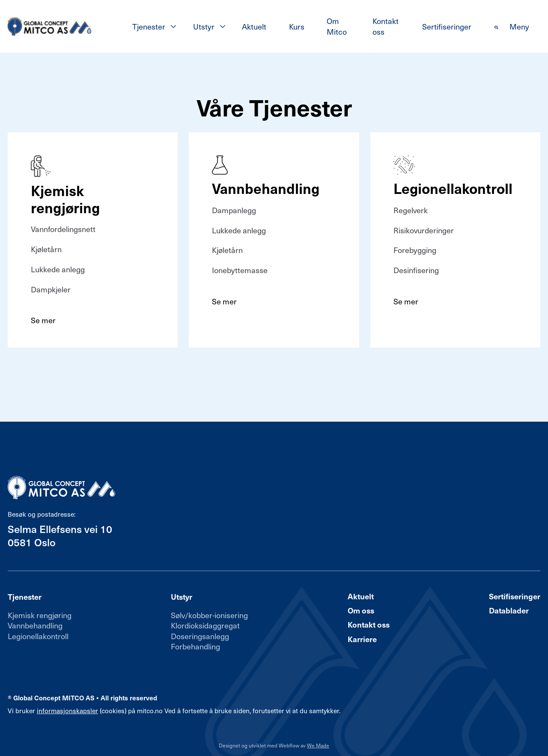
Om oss (361, 610)
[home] (49, 27)
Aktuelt (254, 26)
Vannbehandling (35, 625)
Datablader (509, 610)
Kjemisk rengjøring (40, 615)
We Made (318, 745)
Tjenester (149, 26)
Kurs (297, 26)
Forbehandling (195, 646)
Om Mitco (337, 26)
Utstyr (204, 26)
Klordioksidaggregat (205, 625)
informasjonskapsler (67, 710)
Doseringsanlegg (200, 636)
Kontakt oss (386, 26)
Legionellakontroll (38, 636)
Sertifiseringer (447, 26)
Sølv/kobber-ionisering (209, 615)
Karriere (362, 639)
